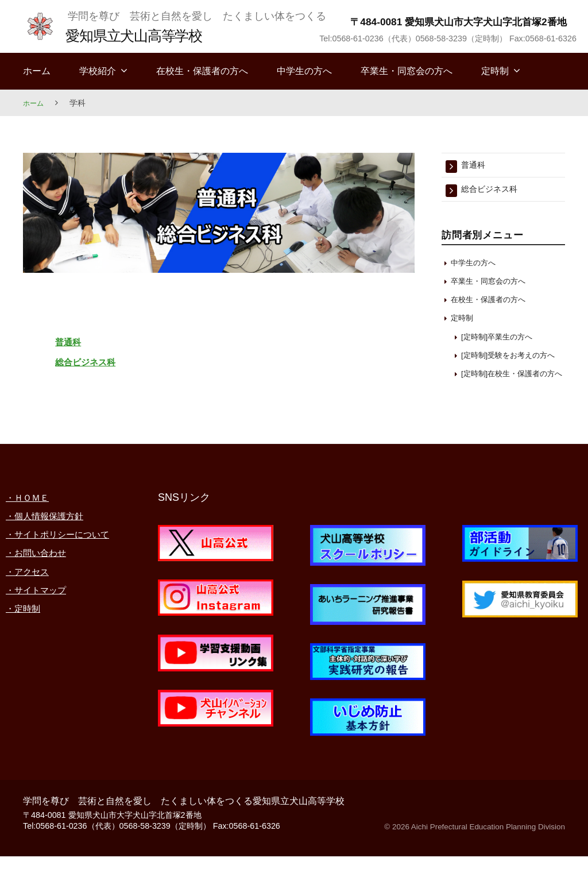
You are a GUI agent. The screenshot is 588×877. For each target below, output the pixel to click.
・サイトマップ (42, 629)
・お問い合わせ (42, 592)
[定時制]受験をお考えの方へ (511, 362)
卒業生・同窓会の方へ (407, 71)
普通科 (76, 341)
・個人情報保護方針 (52, 537)
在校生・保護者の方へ (202, 71)
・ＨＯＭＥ (32, 518)
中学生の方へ (304, 71)
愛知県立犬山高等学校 (144, 35)
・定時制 (26, 648)
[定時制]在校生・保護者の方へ (511, 389)
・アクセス (32, 611)
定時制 (495, 71)
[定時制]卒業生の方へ (502, 340)
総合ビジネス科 (105, 361)
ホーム (37, 71)
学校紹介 (98, 71)
